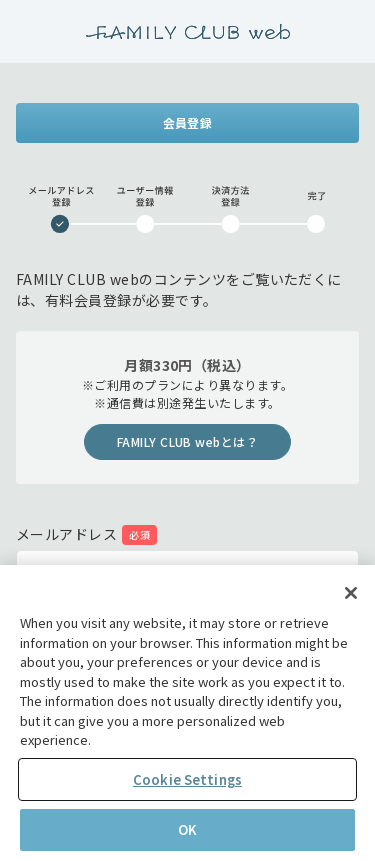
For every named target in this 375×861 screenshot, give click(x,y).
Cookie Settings (187, 779)
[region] (187, 713)
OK (187, 829)
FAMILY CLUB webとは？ (188, 441)
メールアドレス (66, 534)
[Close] (351, 593)
